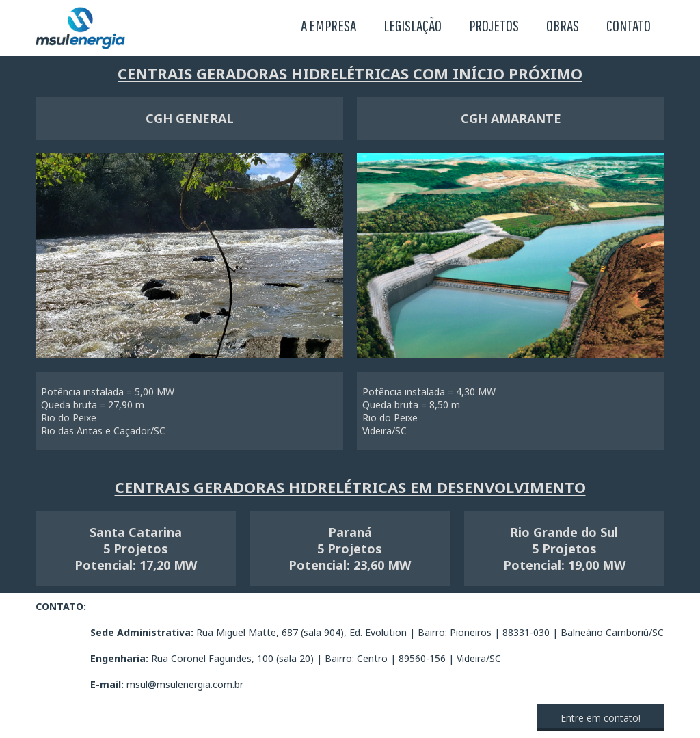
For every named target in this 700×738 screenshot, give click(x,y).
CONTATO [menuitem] (629, 25)
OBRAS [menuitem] (563, 25)
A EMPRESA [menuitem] (328, 25)
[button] (601, 718)
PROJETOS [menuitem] (494, 25)
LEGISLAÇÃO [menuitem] (413, 25)
